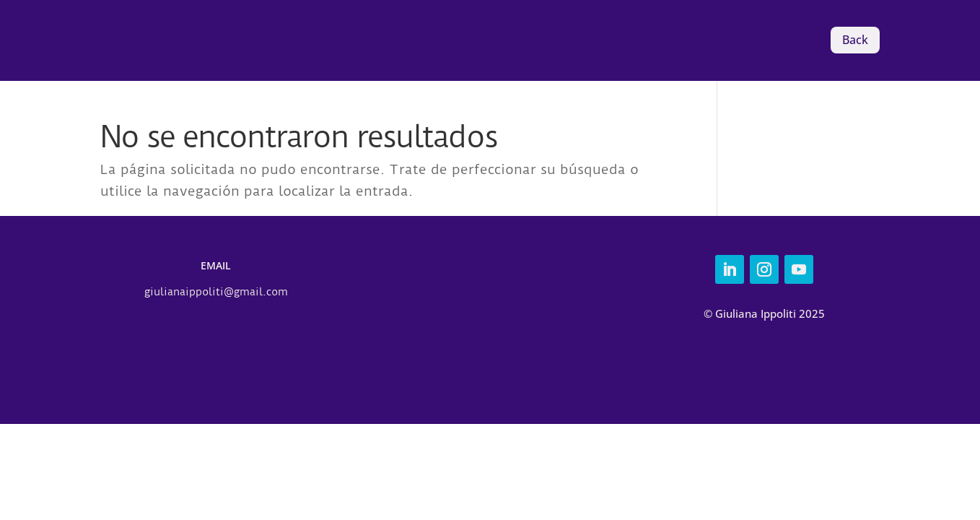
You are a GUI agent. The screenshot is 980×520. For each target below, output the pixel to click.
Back (855, 40)
